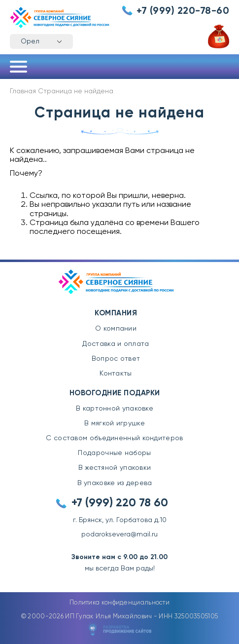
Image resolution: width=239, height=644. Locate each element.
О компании (116, 329)
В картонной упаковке (115, 409)
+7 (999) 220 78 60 (120, 503)
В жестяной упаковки (115, 468)
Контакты (116, 374)
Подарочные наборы (114, 453)
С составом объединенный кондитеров (114, 438)
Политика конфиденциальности (119, 603)
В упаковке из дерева (115, 483)
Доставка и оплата (116, 344)
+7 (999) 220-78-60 (183, 11)
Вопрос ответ (116, 359)
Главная (23, 91)
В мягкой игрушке (115, 423)
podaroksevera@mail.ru (119, 534)
